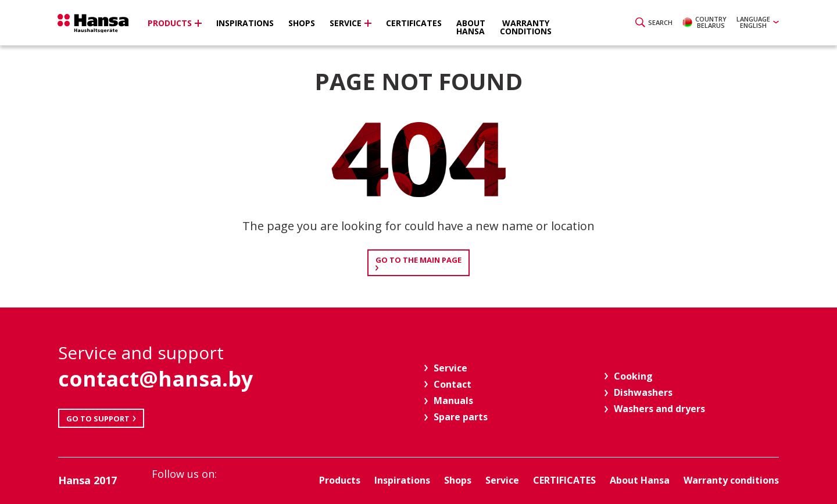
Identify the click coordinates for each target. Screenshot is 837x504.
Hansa (96, 24)
